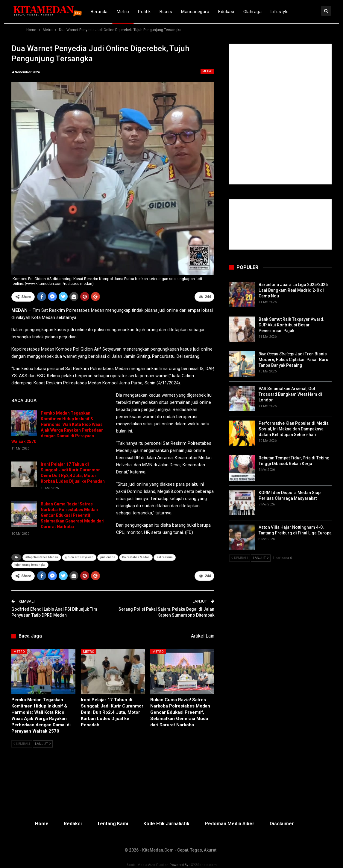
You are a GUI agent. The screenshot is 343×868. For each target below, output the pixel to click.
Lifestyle (280, 12)
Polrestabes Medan (136, 557)
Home (42, 824)
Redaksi (73, 824)
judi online (108, 557)
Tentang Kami (113, 824)
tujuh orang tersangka (30, 565)
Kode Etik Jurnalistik (166, 824)
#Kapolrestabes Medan (42, 557)
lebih (303, 12)
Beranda (99, 12)
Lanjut (43, 744)
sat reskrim (165, 557)
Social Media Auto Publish (148, 865)
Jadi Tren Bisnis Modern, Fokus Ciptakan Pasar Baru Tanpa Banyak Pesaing (293, 360)
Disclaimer (282, 824)
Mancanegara (195, 12)
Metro (123, 12)
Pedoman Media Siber (230, 824)
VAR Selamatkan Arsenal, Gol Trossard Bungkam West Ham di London (290, 394)
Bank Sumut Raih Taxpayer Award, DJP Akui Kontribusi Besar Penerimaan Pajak (291, 325)
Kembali (22, 744)
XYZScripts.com (204, 865)
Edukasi (226, 12)
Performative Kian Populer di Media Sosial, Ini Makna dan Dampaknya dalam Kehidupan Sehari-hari (294, 429)
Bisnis (166, 12)
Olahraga (253, 12)
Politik (144, 12)
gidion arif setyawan (79, 557)
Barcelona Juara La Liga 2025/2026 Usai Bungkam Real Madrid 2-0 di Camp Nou (293, 290)
